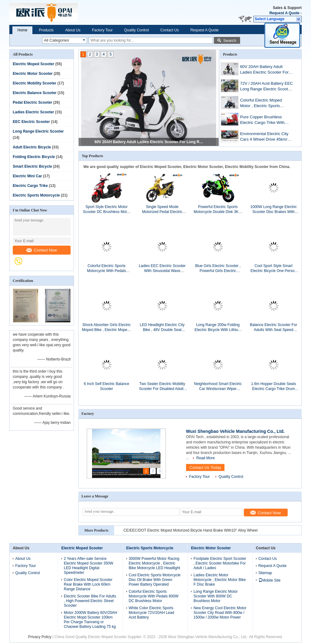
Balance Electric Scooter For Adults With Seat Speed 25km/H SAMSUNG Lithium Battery (273, 327)
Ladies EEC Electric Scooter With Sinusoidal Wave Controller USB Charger (162, 268)
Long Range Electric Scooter (38, 131)
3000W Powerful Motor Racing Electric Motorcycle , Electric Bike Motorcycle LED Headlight (154, 563)
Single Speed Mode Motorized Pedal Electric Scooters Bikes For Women (162, 209)
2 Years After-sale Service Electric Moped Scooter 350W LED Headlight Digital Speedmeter (88, 566)
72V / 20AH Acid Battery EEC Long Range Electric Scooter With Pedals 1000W (267, 87)
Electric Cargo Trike (30, 186)
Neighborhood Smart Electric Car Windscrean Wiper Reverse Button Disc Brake (218, 386)
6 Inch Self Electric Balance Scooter (106, 386)
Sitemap (265, 573)
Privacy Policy (40, 637)
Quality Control (136, 30)
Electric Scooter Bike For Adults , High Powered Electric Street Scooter (90, 601)
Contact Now (42, 250)
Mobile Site (269, 580)
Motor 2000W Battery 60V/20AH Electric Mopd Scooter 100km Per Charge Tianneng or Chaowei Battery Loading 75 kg (90, 620)
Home (22, 30)
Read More (205, 458)
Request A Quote (284, 13)
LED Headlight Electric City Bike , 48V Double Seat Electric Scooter (162, 327)
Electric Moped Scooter (33, 64)
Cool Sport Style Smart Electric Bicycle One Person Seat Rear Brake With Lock (273, 268)
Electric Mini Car (27, 176)
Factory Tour (102, 30)
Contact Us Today (205, 467)
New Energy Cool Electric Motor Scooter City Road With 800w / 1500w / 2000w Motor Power (220, 613)
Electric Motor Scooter (33, 74)
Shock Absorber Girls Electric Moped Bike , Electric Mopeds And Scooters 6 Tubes (107, 327)
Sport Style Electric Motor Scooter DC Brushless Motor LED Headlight (106, 209)
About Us (73, 30)
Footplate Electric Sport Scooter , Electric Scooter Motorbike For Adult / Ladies (220, 563)
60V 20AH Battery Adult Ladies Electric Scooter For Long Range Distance (149, 142)
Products (46, 30)
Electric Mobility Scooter (35, 83)
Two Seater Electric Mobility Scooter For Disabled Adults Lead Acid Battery (162, 386)
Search (230, 41)
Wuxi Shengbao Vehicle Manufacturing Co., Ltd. (235, 431)
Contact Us (170, 30)
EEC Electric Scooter (31, 122)
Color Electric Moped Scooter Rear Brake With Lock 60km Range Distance (88, 584)
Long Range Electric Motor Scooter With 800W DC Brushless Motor (216, 596)
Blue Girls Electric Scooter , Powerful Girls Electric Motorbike (218, 268)
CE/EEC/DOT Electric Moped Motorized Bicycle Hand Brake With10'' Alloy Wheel (190, 530)
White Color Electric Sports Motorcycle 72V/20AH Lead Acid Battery (151, 613)
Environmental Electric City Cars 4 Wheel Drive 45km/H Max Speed (265, 137)
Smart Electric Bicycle (32, 166)
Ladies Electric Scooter (33, 112)
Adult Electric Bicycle (32, 147)
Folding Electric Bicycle (34, 157)
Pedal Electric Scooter (32, 102)
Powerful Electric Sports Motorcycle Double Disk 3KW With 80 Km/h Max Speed (218, 209)
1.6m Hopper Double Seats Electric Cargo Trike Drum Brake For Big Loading (274, 386)
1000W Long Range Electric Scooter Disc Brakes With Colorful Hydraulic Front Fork (274, 209)
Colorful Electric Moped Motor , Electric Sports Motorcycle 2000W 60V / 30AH (262, 104)
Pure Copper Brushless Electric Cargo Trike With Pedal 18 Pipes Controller (263, 120)
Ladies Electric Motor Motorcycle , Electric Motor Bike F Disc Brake (220, 580)
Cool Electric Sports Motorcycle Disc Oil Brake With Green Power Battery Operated (155, 580)
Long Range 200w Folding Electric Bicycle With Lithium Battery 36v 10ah (218, 327)
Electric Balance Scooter (35, 93)
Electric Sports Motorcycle (36, 195)
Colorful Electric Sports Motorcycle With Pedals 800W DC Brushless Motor (106, 268)
